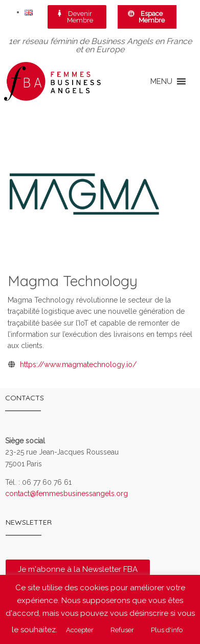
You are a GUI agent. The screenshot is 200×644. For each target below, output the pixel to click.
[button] (161, 81)
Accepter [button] (80, 630)
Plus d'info (167, 630)
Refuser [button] (122, 630)
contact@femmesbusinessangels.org (66, 493)
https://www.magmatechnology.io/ (78, 364)
